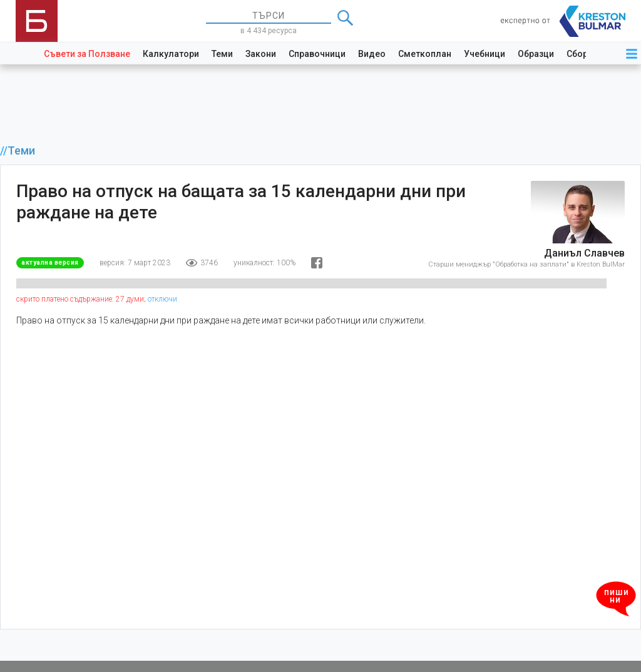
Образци (536, 54)
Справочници (317, 54)
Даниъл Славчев (584, 253)
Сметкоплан (425, 54)
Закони (261, 54)
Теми (222, 54)
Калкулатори (171, 54)
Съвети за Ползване (87, 54)
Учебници (485, 54)
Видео (372, 54)
